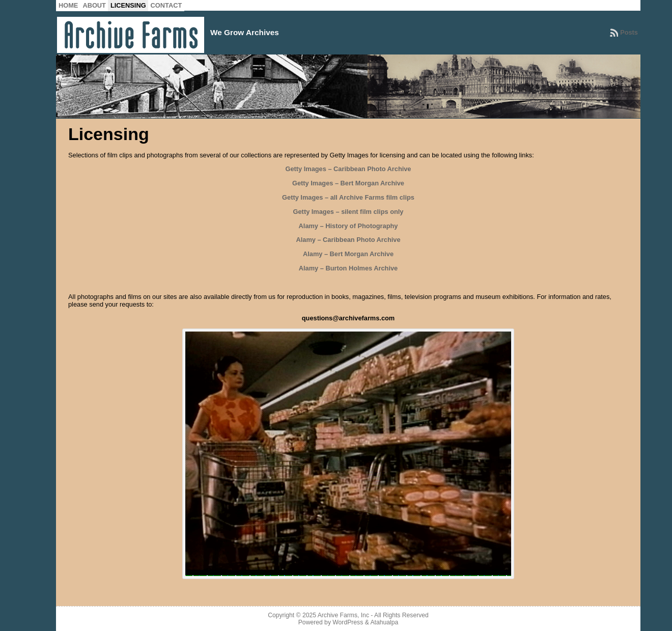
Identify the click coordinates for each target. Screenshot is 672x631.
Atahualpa (384, 622)
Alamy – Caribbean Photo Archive (348, 240)
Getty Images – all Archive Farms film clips (348, 197)
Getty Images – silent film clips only (348, 212)
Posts (629, 32)
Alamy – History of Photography (348, 226)
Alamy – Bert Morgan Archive (348, 254)
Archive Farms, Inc (343, 615)
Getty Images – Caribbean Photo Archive (348, 169)
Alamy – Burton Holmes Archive (348, 268)
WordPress (348, 622)
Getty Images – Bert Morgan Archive (348, 183)
